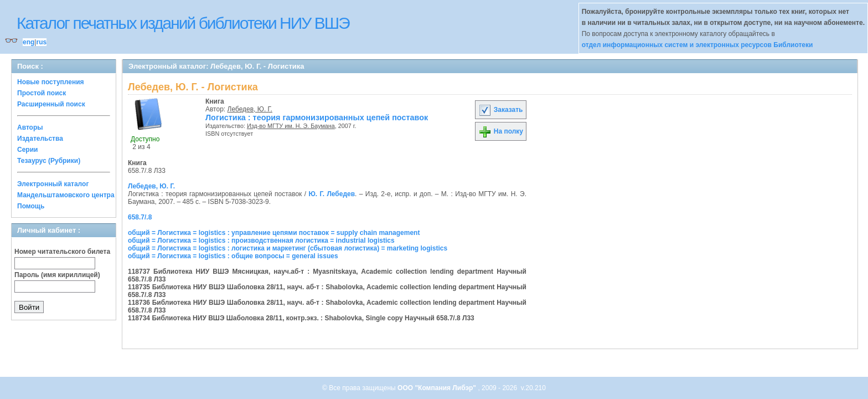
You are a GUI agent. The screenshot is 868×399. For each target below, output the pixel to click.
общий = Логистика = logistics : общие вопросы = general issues (233, 256)
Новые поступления (51, 82)
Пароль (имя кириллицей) (57, 275)
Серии (27, 150)
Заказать (500, 110)
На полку (501, 131)
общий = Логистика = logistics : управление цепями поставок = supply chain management (274, 233)
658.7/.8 (140, 217)
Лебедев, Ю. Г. (250, 109)
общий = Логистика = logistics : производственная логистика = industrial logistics (261, 241)
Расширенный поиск (51, 104)
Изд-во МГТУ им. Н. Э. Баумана (291, 126)
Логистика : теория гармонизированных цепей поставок (317, 117)
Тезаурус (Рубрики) (49, 161)
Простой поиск (42, 93)
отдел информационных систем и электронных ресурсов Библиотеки (697, 45)
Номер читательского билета (62, 252)
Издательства (40, 139)
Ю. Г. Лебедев (332, 194)
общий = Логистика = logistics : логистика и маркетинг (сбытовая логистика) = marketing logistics (288, 248)
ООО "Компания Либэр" (438, 388)
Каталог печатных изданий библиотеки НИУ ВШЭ (183, 23)
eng (29, 42)
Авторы (30, 127)
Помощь (31, 206)
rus (41, 42)
